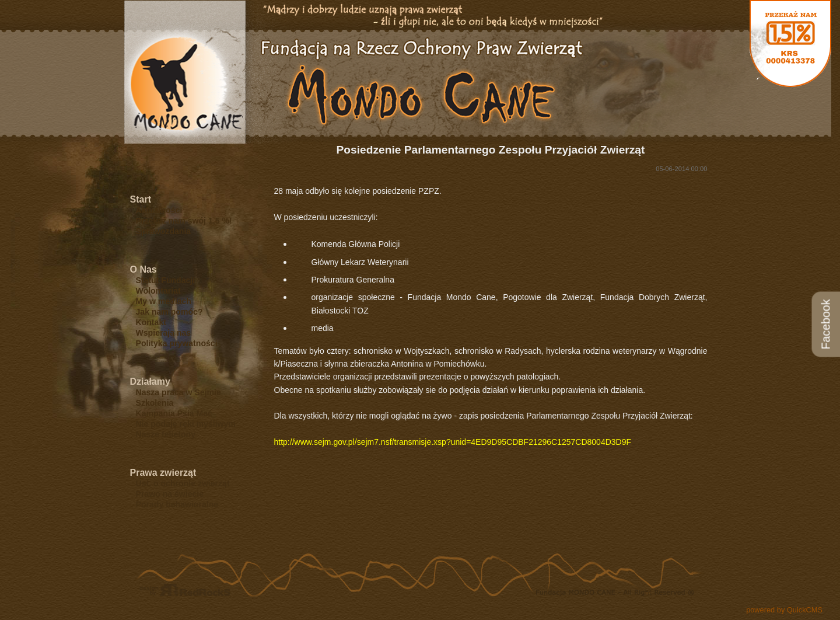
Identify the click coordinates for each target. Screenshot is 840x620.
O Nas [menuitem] (143, 269)
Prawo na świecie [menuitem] (170, 494)
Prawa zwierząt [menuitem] (163, 473)
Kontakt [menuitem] (151, 322)
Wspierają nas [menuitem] (164, 333)
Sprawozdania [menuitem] (164, 231)
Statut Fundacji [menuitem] (166, 280)
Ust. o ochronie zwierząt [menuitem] (183, 483)
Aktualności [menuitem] (159, 210)
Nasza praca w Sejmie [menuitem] (178, 392)
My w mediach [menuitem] (164, 301)
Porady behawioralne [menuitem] (177, 504)
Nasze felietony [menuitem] (166, 434)
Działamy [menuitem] (150, 382)
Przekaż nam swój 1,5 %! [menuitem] (184, 221)
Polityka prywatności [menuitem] (177, 343)
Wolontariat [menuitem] (158, 291)
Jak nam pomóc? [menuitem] (169, 312)
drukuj (818, 545)
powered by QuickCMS (784, 610)
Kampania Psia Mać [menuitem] (174, 413)
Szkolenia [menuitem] (155, 403)
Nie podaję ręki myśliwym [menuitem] (186, 424)
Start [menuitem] (141, 199)
